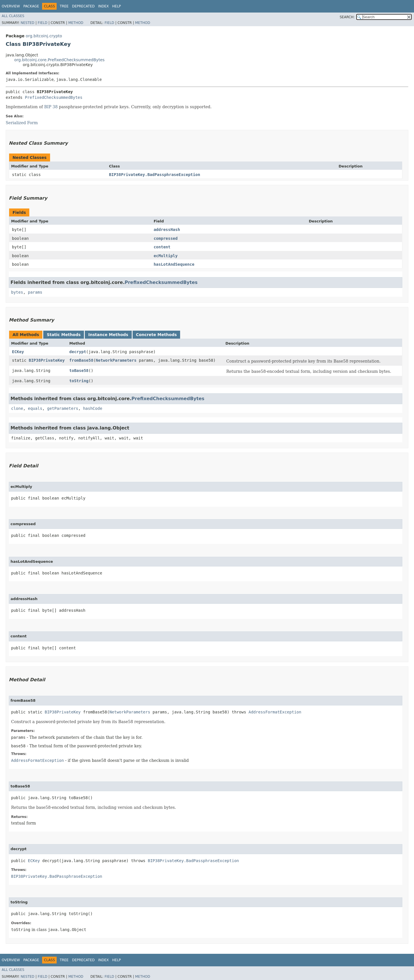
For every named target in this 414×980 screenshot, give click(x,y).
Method (76, 23)
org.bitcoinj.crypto (44, 36)
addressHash (167, 230)
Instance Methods (108, 335)
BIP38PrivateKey (47, 360)
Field (42, 23)
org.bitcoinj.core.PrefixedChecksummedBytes (59, 60)
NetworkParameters (116, 360)
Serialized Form (22, 123)
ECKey (18, 352)
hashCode (93, 408)
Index (104, 6)
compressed (166, 238)
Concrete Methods (156, 335)
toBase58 (79, 371)
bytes (17, 292)
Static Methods (64, 335)
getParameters (63, 408)
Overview (11, 6)
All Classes (13, 16)
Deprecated (83, 6)
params (35, 292)
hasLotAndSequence (174, 264)
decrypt (78, 352)
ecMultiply (166, 256)
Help (117, 6)
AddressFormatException (275, 712)
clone (17, 408)
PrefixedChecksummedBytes (53, 97)
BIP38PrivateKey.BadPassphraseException (155, 175)
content (162, 247)
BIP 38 (51, 107)
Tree (64, 6)
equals (35, 408)
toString (79, 381)
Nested (27, 23)
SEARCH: (347, 17)
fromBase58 (81, 360)
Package (31, 6)
